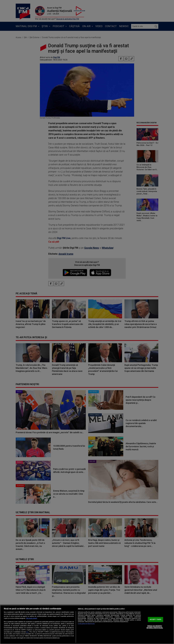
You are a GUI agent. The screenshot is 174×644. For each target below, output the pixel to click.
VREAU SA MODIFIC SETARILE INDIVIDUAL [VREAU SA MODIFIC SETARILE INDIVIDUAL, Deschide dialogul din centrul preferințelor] (155, 627)
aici (27, 632)
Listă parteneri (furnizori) (86, 624)
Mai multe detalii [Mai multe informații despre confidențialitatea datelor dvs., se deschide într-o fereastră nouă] (32, 618)
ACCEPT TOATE (156, 619)
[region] (87, 625)
